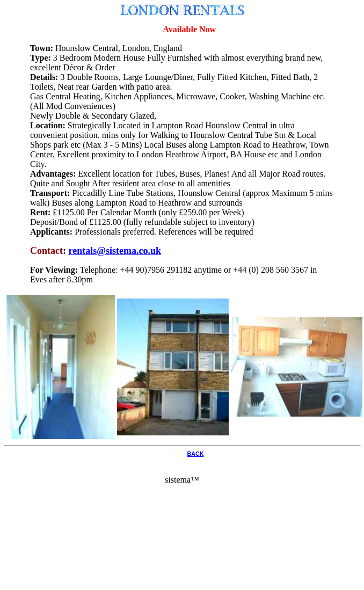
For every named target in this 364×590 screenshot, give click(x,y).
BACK (196, 454)
